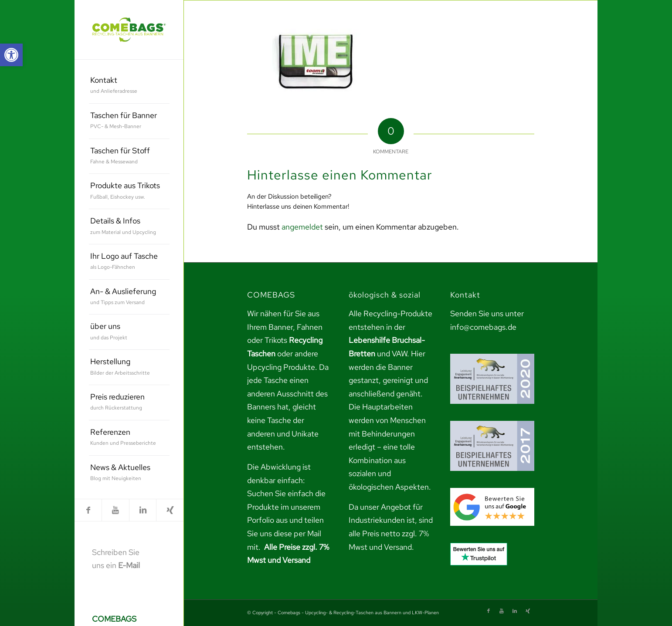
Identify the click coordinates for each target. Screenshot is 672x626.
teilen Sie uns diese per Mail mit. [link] (285, 533)
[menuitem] (129, 86)
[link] (11, 55)
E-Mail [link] (129, 565)
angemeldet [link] (302, 227)
